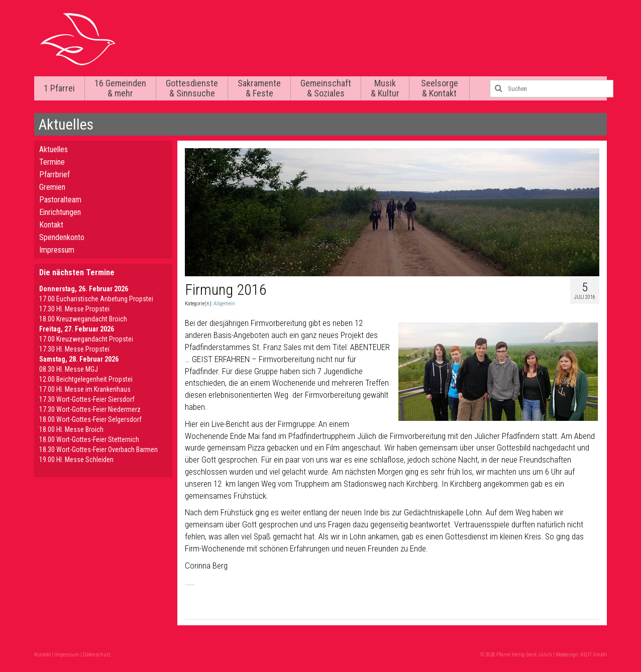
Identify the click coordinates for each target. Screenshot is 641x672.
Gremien (52, 187)
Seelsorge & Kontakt (440, 88)
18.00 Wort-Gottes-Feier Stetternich (89, 439)
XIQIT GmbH (594, 655)
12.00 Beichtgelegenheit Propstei (86, 379)
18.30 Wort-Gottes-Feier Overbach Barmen (98, 450)
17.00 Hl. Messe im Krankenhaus (85, 389)
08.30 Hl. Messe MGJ (69, 369)
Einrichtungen (60, 212)
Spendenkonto (62, 237)
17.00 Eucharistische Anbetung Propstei (96, 299)
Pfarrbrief (55, 175)
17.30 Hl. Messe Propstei (74, 309)
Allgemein (224, 304)
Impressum (57, 250)
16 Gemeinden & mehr (120, 88)
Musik (385, 88)
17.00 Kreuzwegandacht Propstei (86, 339)
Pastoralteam (60, 200)
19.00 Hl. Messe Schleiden (76, 460)
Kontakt (51, 225)
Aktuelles (54, 149)
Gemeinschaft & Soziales (326, 88)
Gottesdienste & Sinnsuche (192, 88)
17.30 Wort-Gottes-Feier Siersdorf (87, 399)
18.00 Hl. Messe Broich (71, 429)
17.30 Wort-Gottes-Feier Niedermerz (90, 409)
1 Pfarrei (59, 88)
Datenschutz (97, 655)
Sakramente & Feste (259, 88)
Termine (52, 162)
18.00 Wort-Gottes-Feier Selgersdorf (90, 419)
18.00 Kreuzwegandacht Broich (83, 319)
